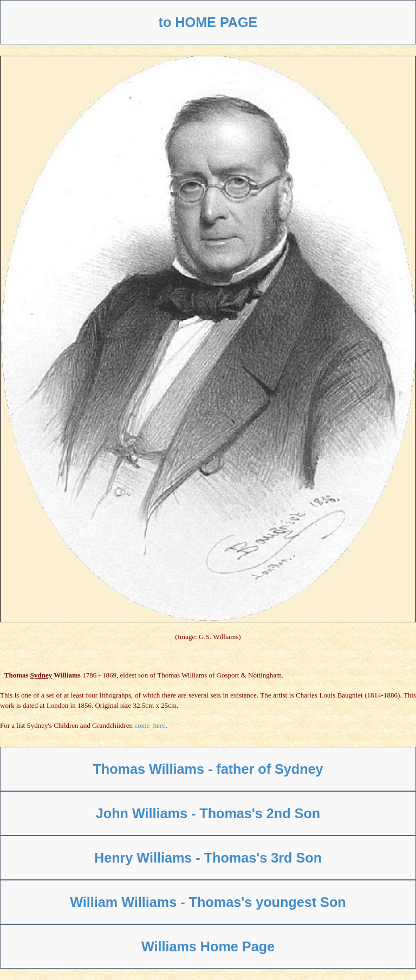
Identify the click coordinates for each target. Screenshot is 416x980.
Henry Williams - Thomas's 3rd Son (208, 858)
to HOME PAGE (208, 22)
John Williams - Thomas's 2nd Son (208, 813)
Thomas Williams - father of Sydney (208, 769)
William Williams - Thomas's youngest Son (208, 902)
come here (150, 725)
